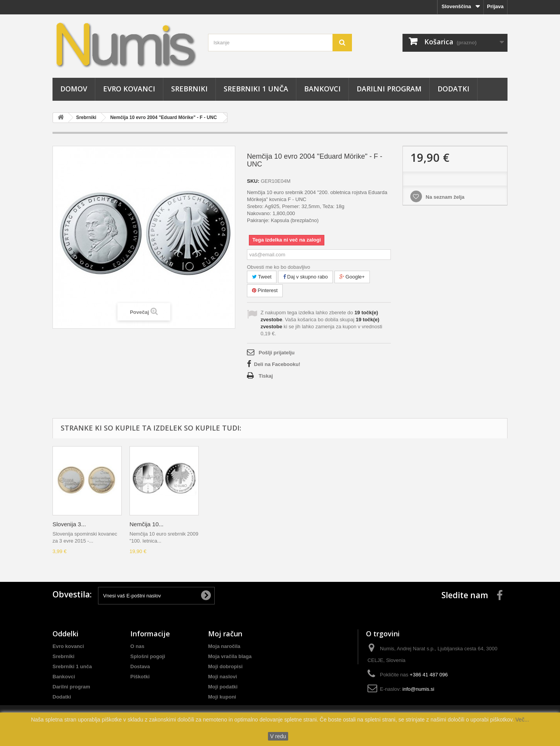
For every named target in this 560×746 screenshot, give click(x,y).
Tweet (262, 277)
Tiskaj (266, 376)
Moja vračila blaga (230, 656)
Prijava (495, 6)
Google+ (352, 277)
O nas (137, 646)
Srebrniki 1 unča (256, 89)
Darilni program (389, 89)
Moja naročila (224, 646)
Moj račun (225, 634)
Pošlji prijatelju (276, 353)
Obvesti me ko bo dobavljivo (279, 267)
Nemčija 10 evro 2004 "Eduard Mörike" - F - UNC (163, 117)
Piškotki (140, 677)
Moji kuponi (222, 697)
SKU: (253, 181)
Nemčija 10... (147, 524)
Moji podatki (223, 687)
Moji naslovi (222, 677)
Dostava (140, 666)
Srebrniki (189, 89)
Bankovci (322, 89)
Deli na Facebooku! (277, 364)
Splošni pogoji (148, 656)
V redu (278, 736)
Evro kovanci (129, 89)
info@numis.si (418, 689)
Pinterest (265, 290)
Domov (74, 89)
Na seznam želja (444, 197)
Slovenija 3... (69, 524)
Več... (521, 720)
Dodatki (453, 89)
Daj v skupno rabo (305, 277)
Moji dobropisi (225, 666)
